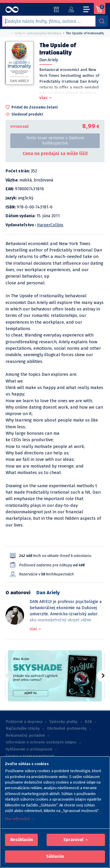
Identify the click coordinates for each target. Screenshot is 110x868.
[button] (22, 840)
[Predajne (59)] (56, 9)
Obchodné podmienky (67, 728)
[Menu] (87, 10)
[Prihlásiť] (71, 9)
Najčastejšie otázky (23, 728)
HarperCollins (50, 225)
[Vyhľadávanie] (102, 21)
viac (44, 98)
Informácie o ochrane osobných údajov (41, 742)
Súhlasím (55, 856)
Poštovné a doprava (24, 722)
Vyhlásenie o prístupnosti (29, 749)
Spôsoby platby (64, 722)
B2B (88, 722)
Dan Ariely (49, 60)
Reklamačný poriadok (25, 735)
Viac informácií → (20, 819)
